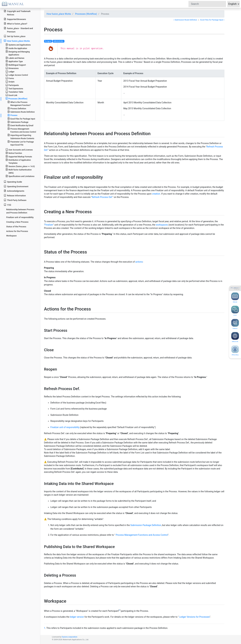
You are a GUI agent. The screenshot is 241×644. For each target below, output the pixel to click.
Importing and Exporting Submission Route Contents (21, 137)
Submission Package (18, 122)
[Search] (207, 4)
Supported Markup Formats (19, 156)
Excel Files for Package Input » (212, 20)
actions (139, 262)
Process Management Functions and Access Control (142, 535)
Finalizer (49, 225)
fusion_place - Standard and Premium (18, 30)
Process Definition (17, 108)
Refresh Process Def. (102, 197)
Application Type (14, 61)
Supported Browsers (15, 19)
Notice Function (14, 153)
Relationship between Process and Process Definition (20, 211)
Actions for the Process (17, 231)
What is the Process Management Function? (19, 103)
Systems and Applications (18, 45)
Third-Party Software (15, 200)
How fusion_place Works (59, 14)
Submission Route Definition (21, 112)
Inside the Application (16, 48)
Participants (12, 85)
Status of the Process (16, 227)
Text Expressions (14, 88)
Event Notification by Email (20, 125)
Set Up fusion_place (15, 36)
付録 (7, 205)
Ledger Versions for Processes (194, 617)
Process (12, 115)
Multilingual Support (16, 65)
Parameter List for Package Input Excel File (21, 143)
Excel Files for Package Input (21, 119)
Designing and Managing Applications (18, 53)
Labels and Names (15, 58)
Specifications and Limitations (20, 176)
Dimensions (12, 68)
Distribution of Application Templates (18, 161)
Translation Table (14, 92)
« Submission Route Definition (185, 20)
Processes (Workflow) (86, 14)
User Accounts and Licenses (19, 150)
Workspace (11, 236)
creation (156, 194)
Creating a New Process (17, 222)
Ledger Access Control (17, 75)
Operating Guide (13, 182)
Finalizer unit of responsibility (65, 427)
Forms (10, 78)
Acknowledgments (14, 191)
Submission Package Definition (146, 525)
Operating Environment (16, 186)
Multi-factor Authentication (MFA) (19, 171)
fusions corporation (70, 637)
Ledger (10, 71)
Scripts (10, 82)
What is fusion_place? (15, 24)
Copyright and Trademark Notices (17, 13)
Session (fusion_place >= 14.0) (20, 166)
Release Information (15, 195)
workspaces (162, 225)
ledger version (77, 617)
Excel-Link (11, 95)
